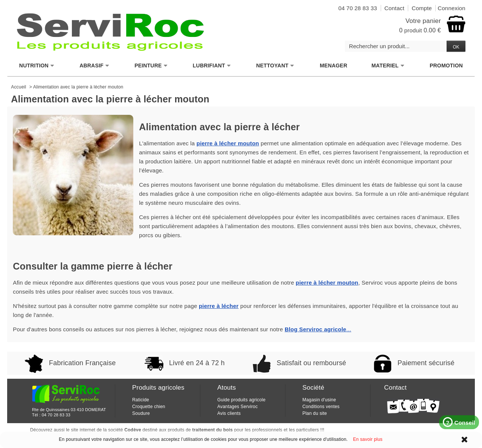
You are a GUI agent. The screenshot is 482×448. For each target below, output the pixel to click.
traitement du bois (213, 430)
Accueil (18, 87)
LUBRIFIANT (212, 66)
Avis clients (229, 413)
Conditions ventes (321, 407)
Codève (133, 430)
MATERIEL (388, 66)
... (318, 329)
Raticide (141, 400)
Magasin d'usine (319, 400)
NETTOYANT (275, 66)
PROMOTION (446, 66)
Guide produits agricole (241, 400)
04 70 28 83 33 (56, 415)
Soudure (141, 413)
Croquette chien (149, 407)
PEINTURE (151, 66)
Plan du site (315, 413)
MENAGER (333, 66)
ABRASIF (95, 66)
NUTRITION (37, 66)
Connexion (451, 8)
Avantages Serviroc (237, 407)
